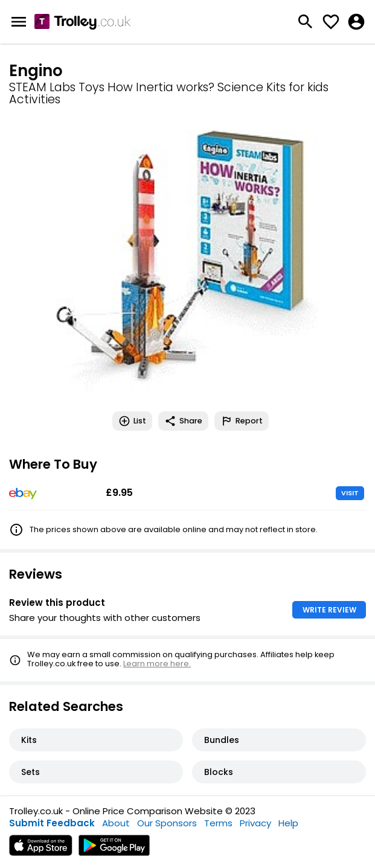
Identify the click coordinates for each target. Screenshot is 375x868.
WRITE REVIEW (329, 610)
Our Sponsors (167, 823)
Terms (218, 823)
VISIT (350, 493)
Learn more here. (157, 664)
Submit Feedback (52, 823)
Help (288, 823)
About (116, 823)
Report (242, 421)
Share (183, 421)
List (132, 421)
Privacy (255, 823)
